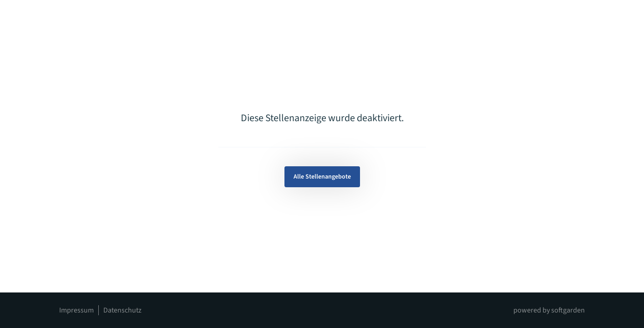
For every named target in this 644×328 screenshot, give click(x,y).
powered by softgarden (549, 310)
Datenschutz (122, 310)
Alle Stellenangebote (322, 177)
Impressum (76, 310)
